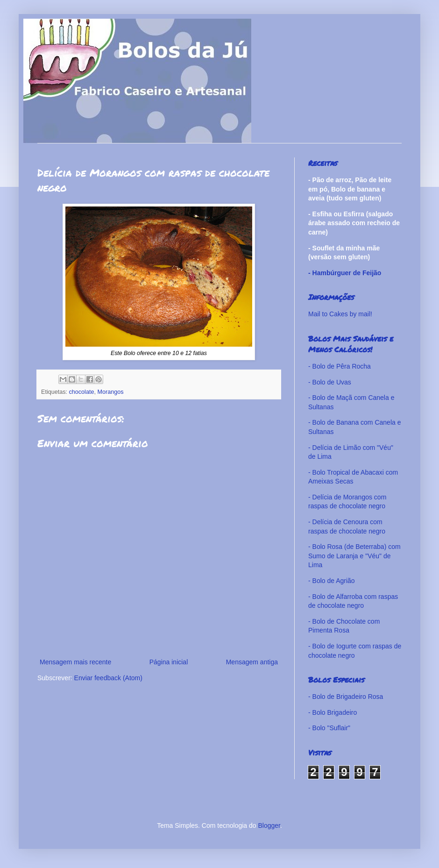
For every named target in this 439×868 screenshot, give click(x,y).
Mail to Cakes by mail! (340, 314)
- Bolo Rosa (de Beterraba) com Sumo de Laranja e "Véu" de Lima (354, 556)
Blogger (269, 825)
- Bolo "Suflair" (329, 728)
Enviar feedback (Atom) (108, 678)
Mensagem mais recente (75, 662)
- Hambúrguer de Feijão (345, 273)
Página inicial (169, 662)
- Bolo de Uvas (330, 382)
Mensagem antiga (252, 662)
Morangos (110, 392)
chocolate (82, 392)
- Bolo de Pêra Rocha (340, 366)
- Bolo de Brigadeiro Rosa (346, 697)
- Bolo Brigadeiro (333, 712)
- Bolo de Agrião (332, 581)
